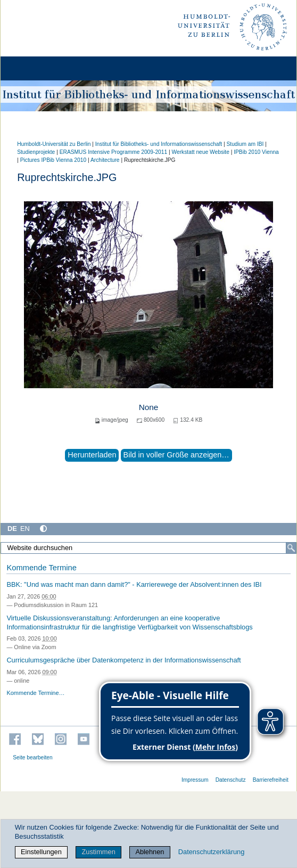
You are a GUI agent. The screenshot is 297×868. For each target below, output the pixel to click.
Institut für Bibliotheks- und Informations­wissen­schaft (159, 144)
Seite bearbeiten (33, 758)
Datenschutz (231, 780)
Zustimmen (98, 852)
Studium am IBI (245, 144)
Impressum (195, 780)
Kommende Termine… (35, 693)
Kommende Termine (41, 568)
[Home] (38, 68)
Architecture (105, 160)
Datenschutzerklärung (211, 852)
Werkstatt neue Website (201, 152)
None (149, 407)
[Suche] (291, 548)
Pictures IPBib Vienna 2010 (53, 160)
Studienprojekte (36, 152)
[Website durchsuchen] (148, 548)
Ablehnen (150, 852)
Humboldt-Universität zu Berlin (54, 144)
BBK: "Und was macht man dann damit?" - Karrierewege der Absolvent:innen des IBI (134, 584)
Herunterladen (92, 455)
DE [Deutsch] (12, 529)
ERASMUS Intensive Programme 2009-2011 (114, 152)
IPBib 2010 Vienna (256, 152)
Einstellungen (41, 852)
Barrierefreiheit (271, 780)
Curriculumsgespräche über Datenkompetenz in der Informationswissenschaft (123, 660)
